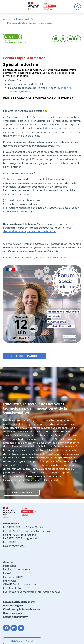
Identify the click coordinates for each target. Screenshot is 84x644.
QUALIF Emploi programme (49, 257)
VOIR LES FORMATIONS (25, 356)
